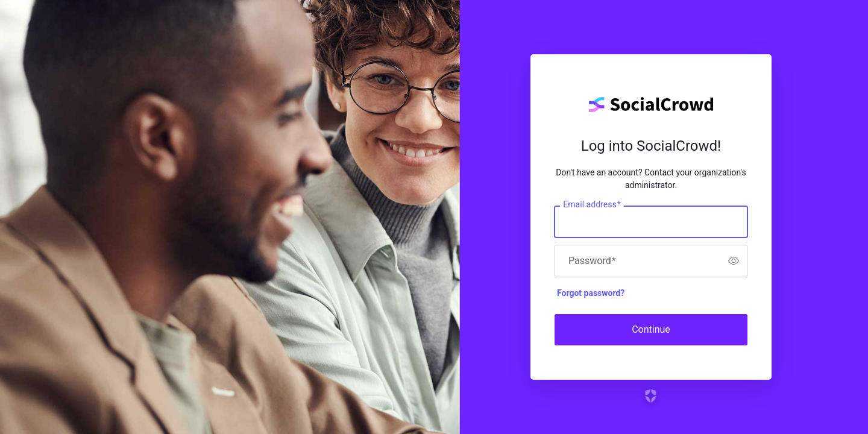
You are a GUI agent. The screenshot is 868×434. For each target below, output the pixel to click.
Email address (592, 204)
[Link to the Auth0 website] (651, 396)
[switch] (734, 261)
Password (592, 261)
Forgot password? (591, 293)
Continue (651, 329)
